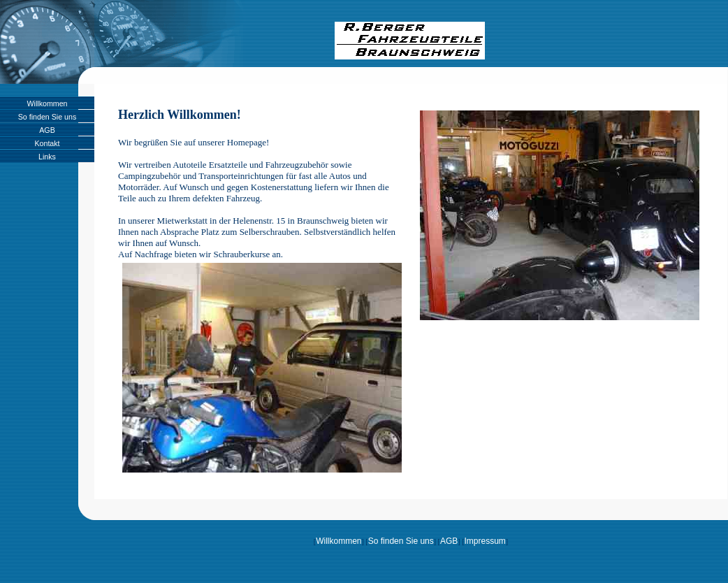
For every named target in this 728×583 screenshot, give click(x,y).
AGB (47, 130)
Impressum (485, 541)
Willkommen (47, 103)
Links (47, 157)
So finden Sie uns (48, 117)
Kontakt (47, 143)
